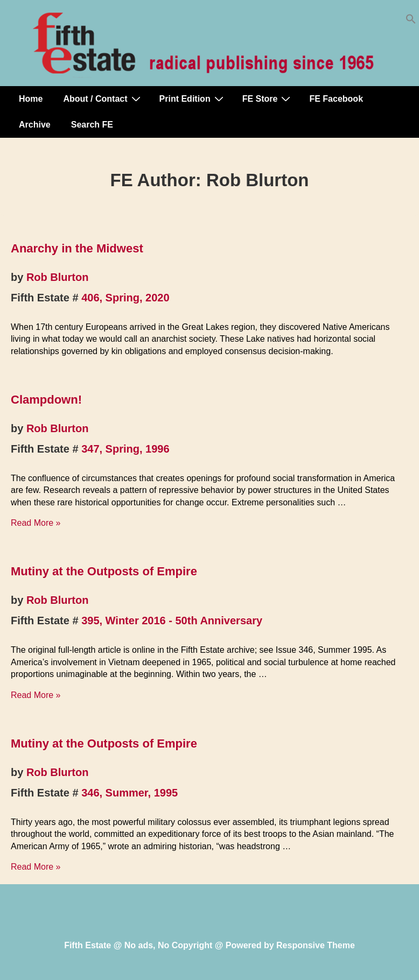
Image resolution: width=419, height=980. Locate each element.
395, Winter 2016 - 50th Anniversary (172, 621)
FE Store (268, 98)
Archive (35, 125)
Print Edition (193, 98)
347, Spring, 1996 (125, 449)
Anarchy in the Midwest (77, 248)
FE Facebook (336, 99)
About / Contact (103, 98)
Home (31, 99)
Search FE (92, 125)
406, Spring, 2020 (125, 298)
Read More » (36, 523)
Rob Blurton (58, 277)
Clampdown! (46, 400)
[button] (411, 21)
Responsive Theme (316, 945)
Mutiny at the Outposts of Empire (104, 571)
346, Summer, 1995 (130, 793)
